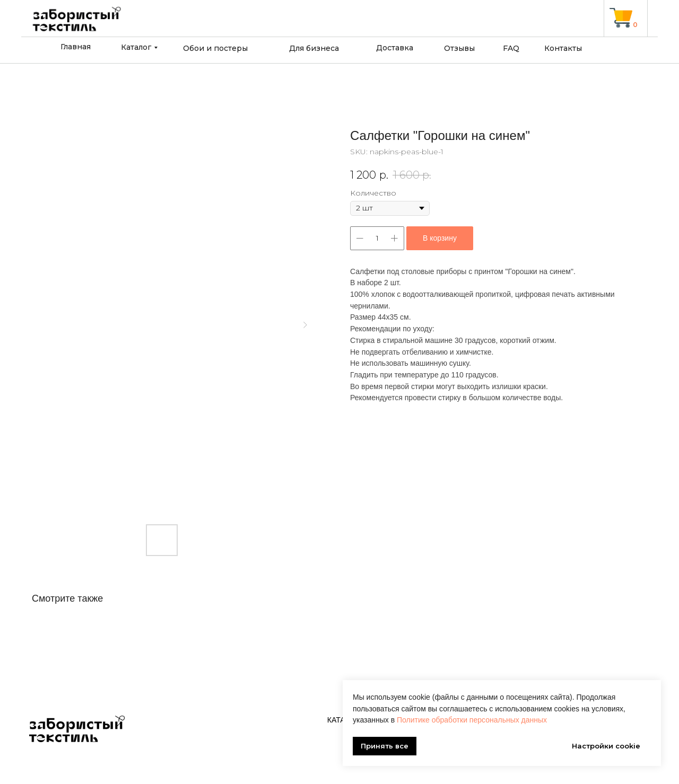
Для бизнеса (314, 48)
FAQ (511, 48)
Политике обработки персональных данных (472, 720)
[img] (621, 18)
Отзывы (459, 48)
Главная (76, 47)
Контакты (563, 48)
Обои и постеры (215, 48)
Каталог (136, 47)
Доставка (395, 48)
